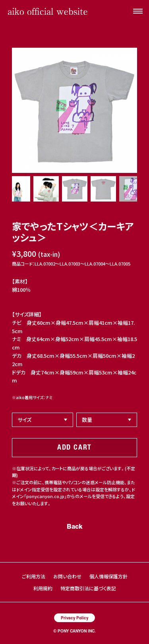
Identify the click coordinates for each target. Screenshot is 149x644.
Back (75, 526)
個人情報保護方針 (108, 576)
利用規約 (43, 588)
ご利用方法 (34, 576)
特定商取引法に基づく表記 (88, 588)
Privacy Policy (74, 618)
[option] (74, 110)
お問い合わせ (67, 576)
